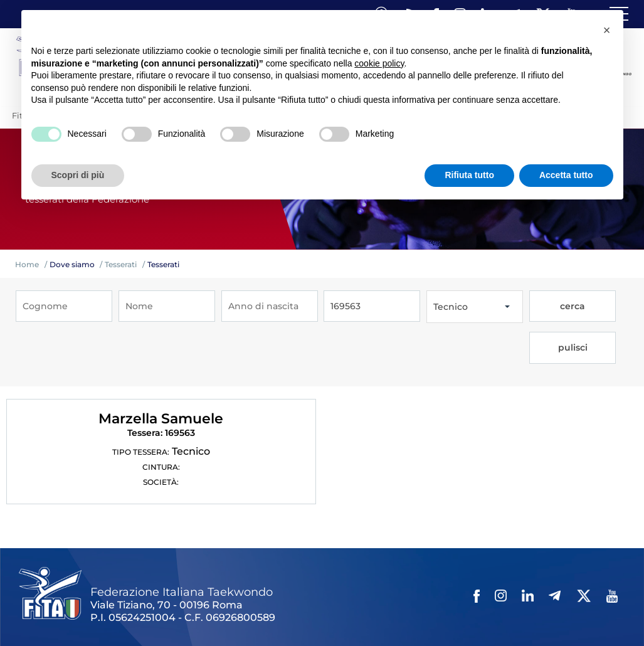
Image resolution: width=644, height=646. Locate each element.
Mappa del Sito (193, 600)
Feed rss (568, 600)
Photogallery (258, 600)
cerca (552, 307)
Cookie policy (485, 600)
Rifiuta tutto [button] (469, 175)
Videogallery (318, 600)
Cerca (532, 600)
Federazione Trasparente (73, 600)
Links (143, 600)
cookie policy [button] (379, 63)
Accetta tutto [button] (566, 175)
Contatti (369, 600)
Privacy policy (422, 600)
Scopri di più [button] (78, 175)
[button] (607, 30)
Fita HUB (41, 616)
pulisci (600, 307)
